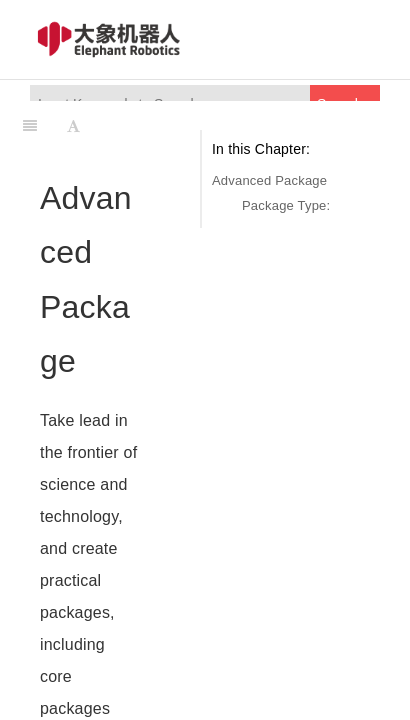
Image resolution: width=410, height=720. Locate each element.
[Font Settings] (73, 126)
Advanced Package (269, 180)
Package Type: (286, 205)
